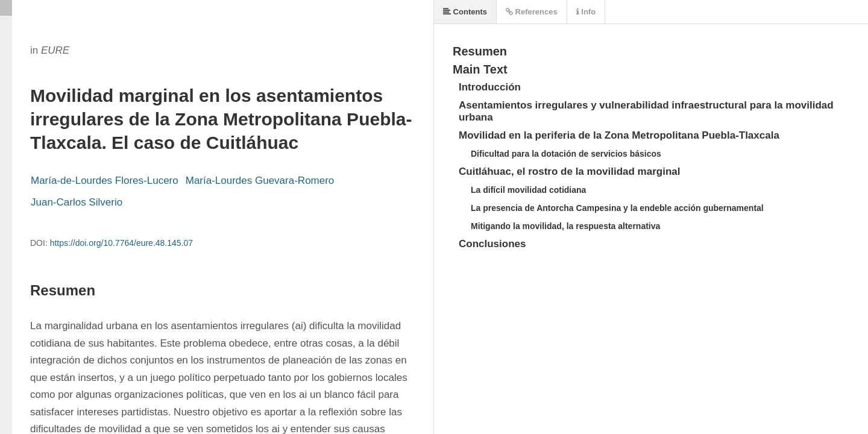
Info (586, 12)
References (532, 12)
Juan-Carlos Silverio (77, 202)
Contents (465, 12)
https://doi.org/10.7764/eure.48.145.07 (121, 243)
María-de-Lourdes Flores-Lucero (105, 181)
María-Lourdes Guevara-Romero (260, 181)
